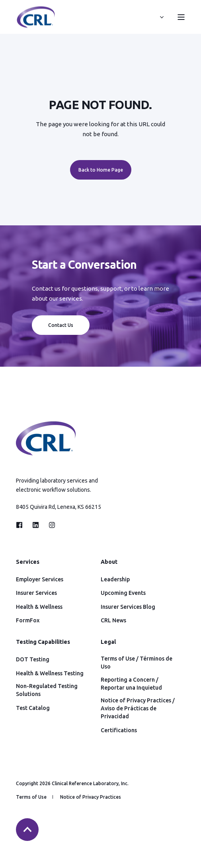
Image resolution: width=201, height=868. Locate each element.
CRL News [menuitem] (113, 620)
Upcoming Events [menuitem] (123, 593)
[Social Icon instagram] (50, 525)
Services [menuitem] (28, 562)
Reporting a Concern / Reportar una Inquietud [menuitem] (131, 684)
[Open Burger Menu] (181, 17)
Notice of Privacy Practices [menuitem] (91, 797)
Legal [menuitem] (108, 642)
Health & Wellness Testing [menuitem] (50, 673)
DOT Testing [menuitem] (33, 659)
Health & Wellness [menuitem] (39, 607)
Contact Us (61, 325)
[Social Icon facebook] (22, 525)
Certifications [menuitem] (119, 730)
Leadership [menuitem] (115, 579)
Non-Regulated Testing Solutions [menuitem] (47, 690)
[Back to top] (27, 830)
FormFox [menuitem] (28, 620)
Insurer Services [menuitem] (36, 593)
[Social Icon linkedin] (36, 525)
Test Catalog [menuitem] (33, 708)
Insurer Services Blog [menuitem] (128, 607)
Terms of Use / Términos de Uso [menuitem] (137, 663)
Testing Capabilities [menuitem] (43, 642)
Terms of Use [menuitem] (31, 797)
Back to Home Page (101, 170)
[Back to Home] (36, 24)
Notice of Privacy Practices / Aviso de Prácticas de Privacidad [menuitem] (138, 708)
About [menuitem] (109, 562)
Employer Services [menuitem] (40, 579)
